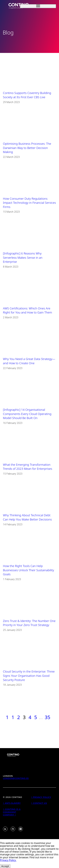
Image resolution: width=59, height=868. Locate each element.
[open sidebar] (38, 6)
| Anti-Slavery (12, 803)
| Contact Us (39, 803)
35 (47, 717)
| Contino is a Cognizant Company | (12, 812)
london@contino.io (16, 778)
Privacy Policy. (8, 860)
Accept (5, 866)
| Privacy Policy (41, 797)
